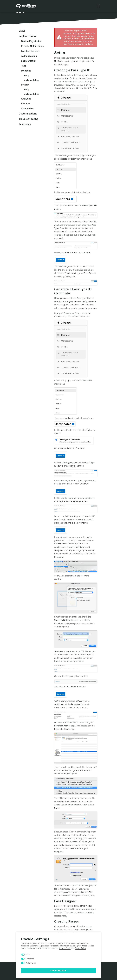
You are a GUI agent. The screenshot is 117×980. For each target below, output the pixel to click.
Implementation (28, 36)
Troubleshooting (28, 119)
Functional (30, 959)
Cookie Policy (65, 948)
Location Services (31, 51)
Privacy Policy (80, 948)
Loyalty (25, 85)
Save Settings (58, 971)
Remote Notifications (32, 46)
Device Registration (32, 41)
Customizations (28, 114)
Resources (25, 124)
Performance (31, 963)
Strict (28, 955)
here (75, 82)
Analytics (26, 99)
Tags (24, 66)
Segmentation (29, 61)
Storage (25, 104)
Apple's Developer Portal (68, 313)
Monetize (26, 71)
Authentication (29, 56)
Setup (22, 31)
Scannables (27, 109)
